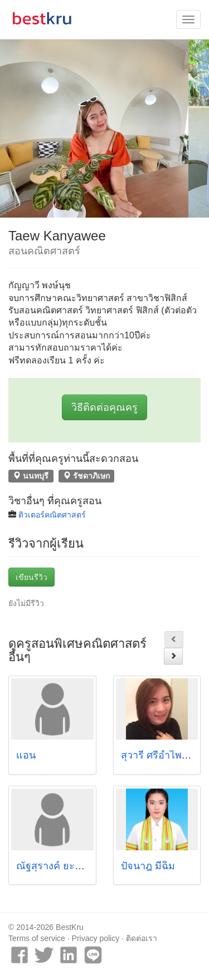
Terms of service (37, 938)
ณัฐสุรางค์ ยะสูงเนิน (59, 866)
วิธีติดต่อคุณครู (104, 407)
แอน (26, 755)
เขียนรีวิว (31, 577)
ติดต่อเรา (142, 938)
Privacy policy (96, 938)
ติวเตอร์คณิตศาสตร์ (52, 515)
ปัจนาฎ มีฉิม (148, 866)
